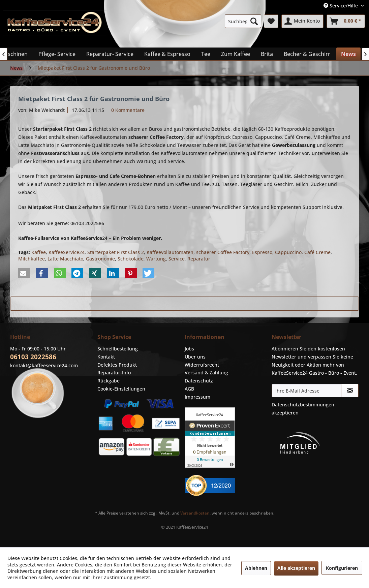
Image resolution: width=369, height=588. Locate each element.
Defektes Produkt (117, 365)
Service (177, 259)
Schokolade (131, 259)
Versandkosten (195, 513)
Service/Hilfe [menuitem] (341, 6)
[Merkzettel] (271, 21)
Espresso (262, 252)
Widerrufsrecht (202, 365)
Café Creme (317, 252)
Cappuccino (288, 252)
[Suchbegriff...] (243, 21)
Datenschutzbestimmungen (303, 405)
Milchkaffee (32, 259)
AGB (189, 389)
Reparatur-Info (114, 373)
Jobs (189, 349)
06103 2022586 (33, 357)
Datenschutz (199, 381)
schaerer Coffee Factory (223, 252)
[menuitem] (243, 21)
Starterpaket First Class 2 (116, 252)
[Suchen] (254, 21)
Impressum (197, 397)
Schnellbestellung (118, 349)
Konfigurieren (342, 568)
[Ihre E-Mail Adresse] (306, 391)
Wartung (156, 259)
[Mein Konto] (302, 21)
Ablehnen (256, 568)
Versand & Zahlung (206, 373)
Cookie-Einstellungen (121, 389)
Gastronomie (100, 259)
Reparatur (199, 259)
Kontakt (106, 357)
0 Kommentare (128, 110)
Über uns (195, 357)
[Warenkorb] (346, 21)
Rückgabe (109, 381)
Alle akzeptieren (296, 568)
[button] (24, 273)
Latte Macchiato (65, 259)
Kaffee (39, 252)
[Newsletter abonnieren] (350, 391)
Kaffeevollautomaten (170, 252)
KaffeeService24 (67, 252)
